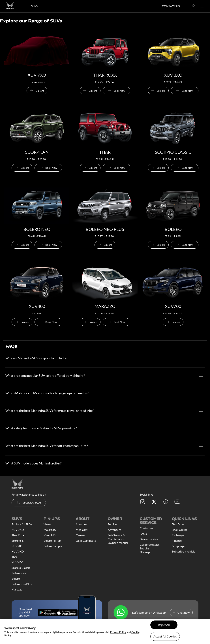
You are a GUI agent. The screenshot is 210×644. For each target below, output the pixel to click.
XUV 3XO (18, 551)
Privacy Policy (118, 632)
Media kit (82, 530)
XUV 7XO (18, 530)
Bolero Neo (19, 573)
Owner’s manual (118, 543)
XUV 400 (17, 562)
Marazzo (17, 589)
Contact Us (171, 6)
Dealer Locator (149, 539)
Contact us (146, 528)
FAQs (143, 534)
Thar (14, 557)
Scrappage (178, 546)
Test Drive (178, 524)
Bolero (16, 578)
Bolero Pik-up (52, 540)
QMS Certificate (86, 540)
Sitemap (145, 552)
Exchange (178, 535)
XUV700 (17, 546)
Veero (47, 524)
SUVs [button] (34, 6)
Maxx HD (50, 535)
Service (112, 524)
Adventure (114, 530)
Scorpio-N (18, 540)
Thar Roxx (18, 535)
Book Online (180, 530)
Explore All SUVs (22, 524)
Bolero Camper (53, 546)
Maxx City (50, 530)
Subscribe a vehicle (184, 551)
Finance (177, 540)
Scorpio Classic (21, 568)
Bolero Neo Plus (22, 584)
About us (81, 524)
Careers (81, 535)
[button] (193, 7)
